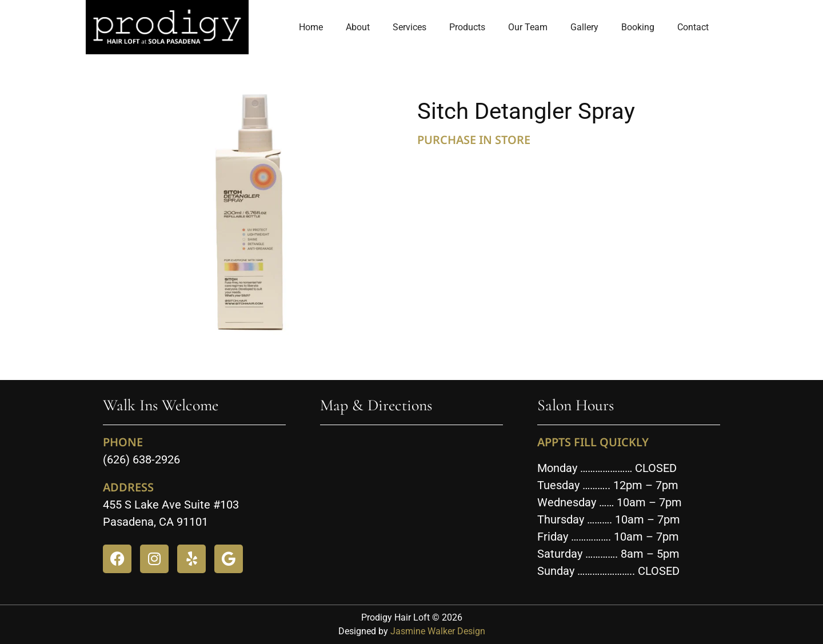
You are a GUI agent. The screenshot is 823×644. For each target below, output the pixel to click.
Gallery (584, 27)
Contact (693, 27)
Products (467, 27)
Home (311, 27)
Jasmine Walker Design (438, 631)
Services (409, 27)
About (358, 27)
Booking (638, 27)
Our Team (528, 27)
